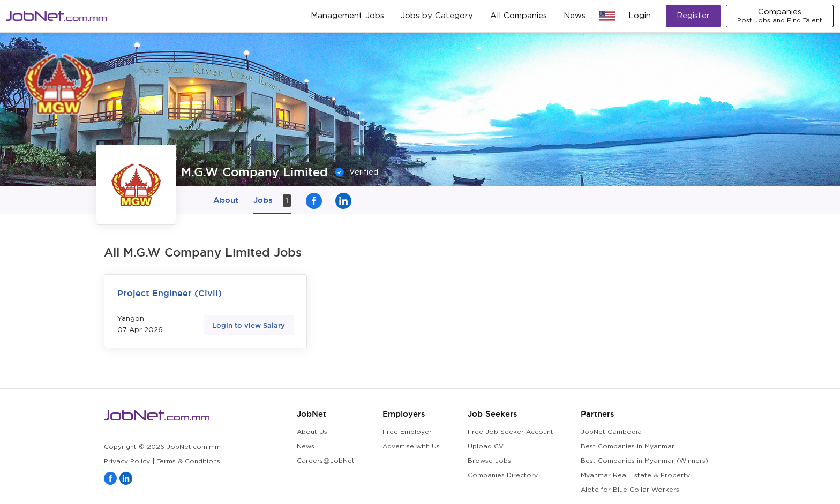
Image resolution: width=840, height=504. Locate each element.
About (226, 200)
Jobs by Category (437, 16)
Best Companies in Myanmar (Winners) (644, 461)
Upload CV (486, 446)
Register (693, 16)
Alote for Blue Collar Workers (630, 490)
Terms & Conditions (189, 461)
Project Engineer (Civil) (170, 293)
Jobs (272, 201)
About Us (312, 432)
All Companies (519, 16)
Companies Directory (503, 475)
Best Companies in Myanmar (628, 446)
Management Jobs (347, 16)
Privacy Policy (127, 461)
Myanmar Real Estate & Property (635, 475)
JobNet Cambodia (611, 432)
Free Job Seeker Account (511, 432)
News (575, 16)
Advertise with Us (411, 446)
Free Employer (407, 432)
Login (640, 16)
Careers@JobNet (326, 461)
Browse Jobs (489, 461)
